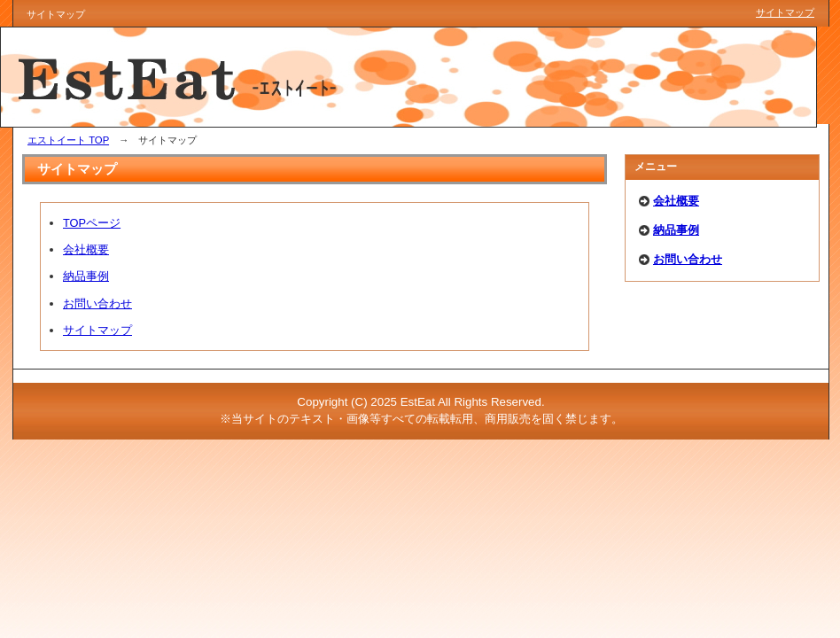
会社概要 (86, 249)
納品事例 (86, 276)
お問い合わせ (97, 303)
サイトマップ (97, 330)
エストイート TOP (68, 140)
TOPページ (92, 223)
